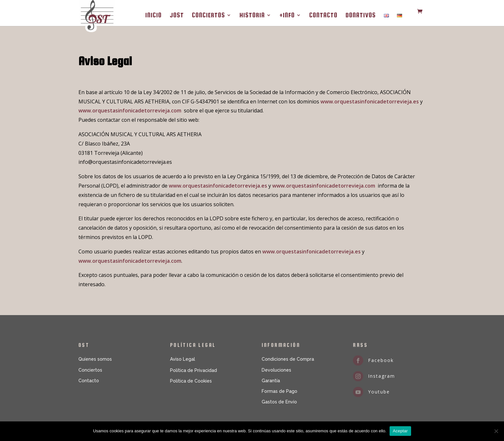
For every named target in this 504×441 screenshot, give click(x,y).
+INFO (287, 16)
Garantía (271, 381)
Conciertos (90, 370)
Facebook (381, 360)
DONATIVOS (361, 16)
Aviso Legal (183, 359)
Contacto (89, 381)
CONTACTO (323, 16)
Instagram (382, 376)
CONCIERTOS (208, 16)
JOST (177, 16)
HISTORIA (252, 16)
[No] (496, 431)
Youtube (379, 392)
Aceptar (400, 431)
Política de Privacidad (194, 370)
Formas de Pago (279, 391)
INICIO (153, 16)
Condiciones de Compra (288, 359)
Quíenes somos (95, 359)
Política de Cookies (191, 381)
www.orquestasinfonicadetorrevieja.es (370, 101)
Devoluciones (276, 370)
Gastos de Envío (279, 402)
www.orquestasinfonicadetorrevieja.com (130, 110)
